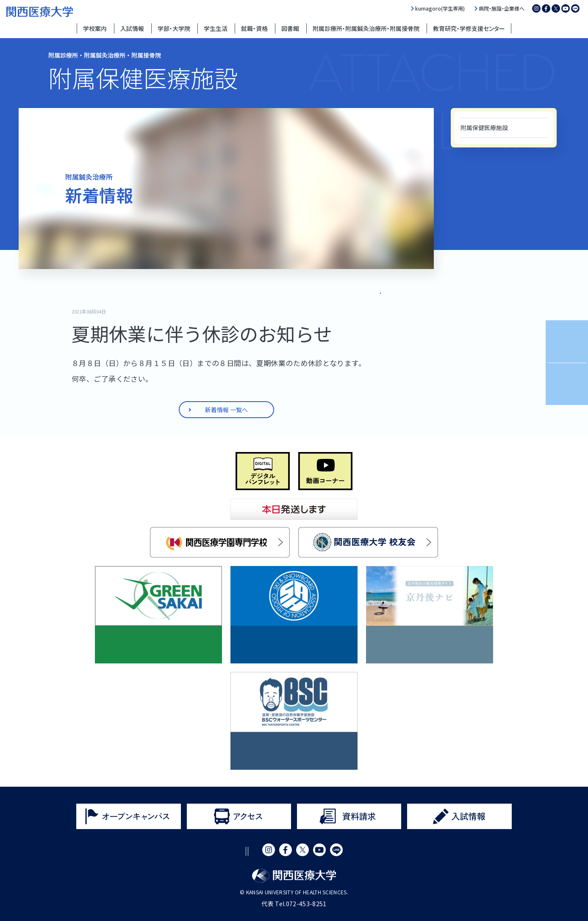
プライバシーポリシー (250, 851)
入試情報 (132, 28)
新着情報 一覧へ (362, 291)
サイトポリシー (186, 851)
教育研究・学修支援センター (469, 28)
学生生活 (216, 28)
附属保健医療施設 (484, 128)
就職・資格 (254, 28)
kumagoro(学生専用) (440, 8)
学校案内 (95, 28)
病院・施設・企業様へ (502, 8)
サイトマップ (310, 851)
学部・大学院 (174, 28)
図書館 (290, 28)
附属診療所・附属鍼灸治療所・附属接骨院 (366, 28)
